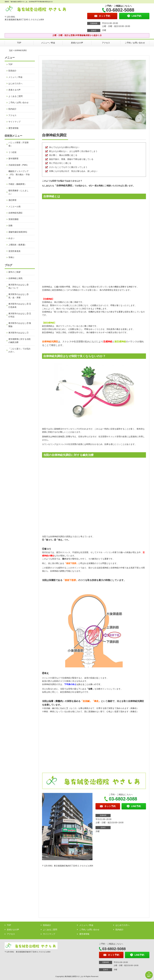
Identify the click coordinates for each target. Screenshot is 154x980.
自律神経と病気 (15, 278)
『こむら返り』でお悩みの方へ (20, 350)
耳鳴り (11, 257)
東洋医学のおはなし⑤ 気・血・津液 (18, 296)
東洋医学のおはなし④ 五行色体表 (20, 305)
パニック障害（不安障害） (18, 144)
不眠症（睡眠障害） (17, 184)
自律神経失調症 (15, 213)
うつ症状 (12, 152)
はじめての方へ (15, 84)
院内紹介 (12, 109)
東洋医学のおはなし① (18, 333)
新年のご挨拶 (14, 272)
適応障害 (12, 200)
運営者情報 (13, 128)
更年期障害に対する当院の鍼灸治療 (20, 341)
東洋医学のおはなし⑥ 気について (20, 286)
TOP (19, 43)
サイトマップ (14, 122)
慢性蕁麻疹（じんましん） (18, 192)
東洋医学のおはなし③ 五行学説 (20, 315)
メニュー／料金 (48, 43)
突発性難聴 (13, 219)
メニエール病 (14, 207)
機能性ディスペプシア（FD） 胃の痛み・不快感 (19, 174)
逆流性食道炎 (14, 251)
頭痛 (10, 226)
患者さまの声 (77, 43)
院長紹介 (12, 71)
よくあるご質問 (15, 96)
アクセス (106, 43)
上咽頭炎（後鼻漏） (17, 245)
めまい (11, 238)
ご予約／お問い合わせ (135, 43)
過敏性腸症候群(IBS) (18, 232)
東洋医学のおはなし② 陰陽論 (20, 325)
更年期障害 (13, 159)
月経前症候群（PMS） (19, 165)
